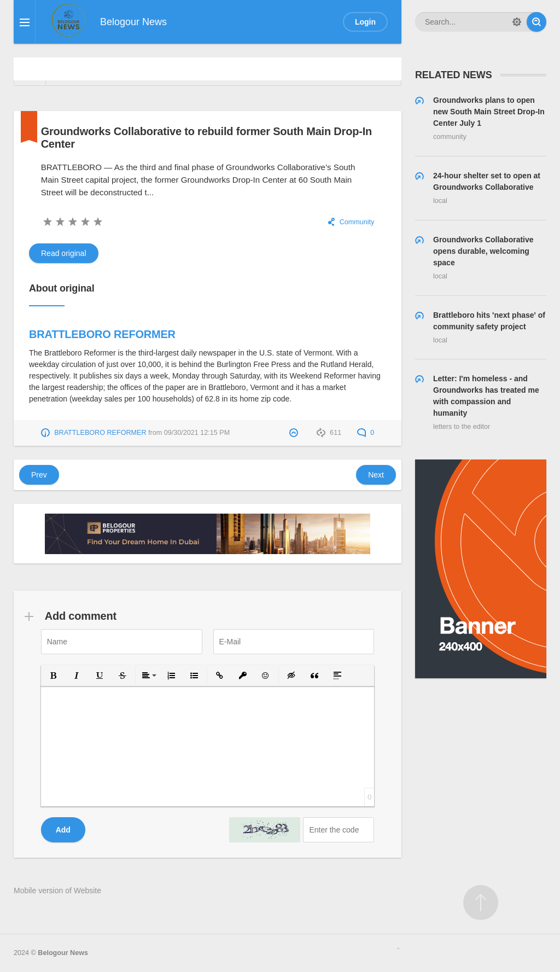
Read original (64, 253)
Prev (39, 475)
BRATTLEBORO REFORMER (102, 334)
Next (376, 475)
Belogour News (63, 953)
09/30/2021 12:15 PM (197, 433)
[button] (54, 676)
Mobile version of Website (57, 890)
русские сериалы (398, 948)
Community (357, 222)
